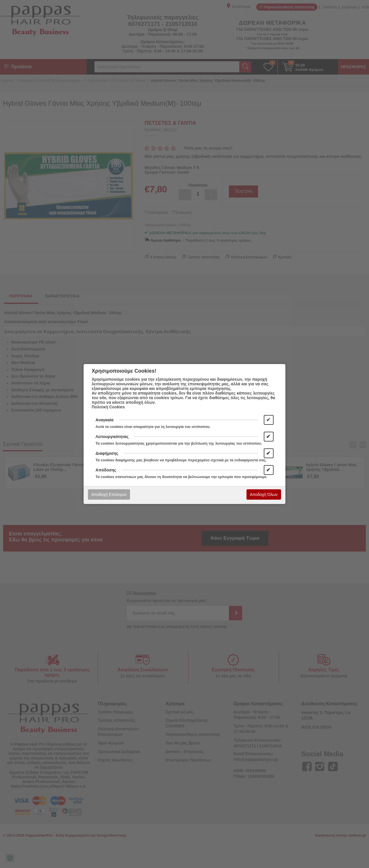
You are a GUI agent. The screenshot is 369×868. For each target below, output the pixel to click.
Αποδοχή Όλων (264, 494)
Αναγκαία (104, 420)
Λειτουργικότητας (112, 437)
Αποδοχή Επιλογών (109, 494)
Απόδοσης (106, 470)
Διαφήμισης (107, 453)
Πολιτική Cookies (108, 407)
